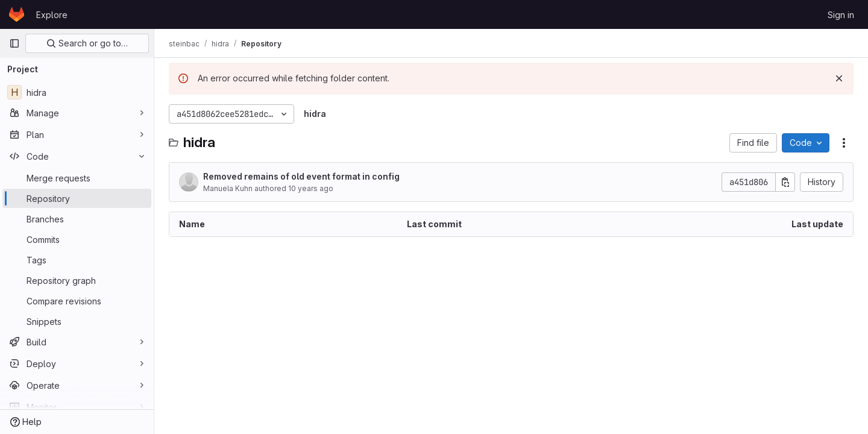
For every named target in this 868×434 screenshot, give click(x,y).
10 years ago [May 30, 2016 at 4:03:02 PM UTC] (311, 188)
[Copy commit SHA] (785, 182)
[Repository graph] (77, 280)
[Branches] (77, 219)
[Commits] (77, 239)
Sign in (841, 15)
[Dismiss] (839, 78)
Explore (52, 15)
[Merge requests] (77, 178)
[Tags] (77, 260)
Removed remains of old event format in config (301, 176)
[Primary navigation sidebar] (14, 43)
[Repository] (77, 198)
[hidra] (77, 92)
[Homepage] (17, 14)
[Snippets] (77, 321)
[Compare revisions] (77, 301)
